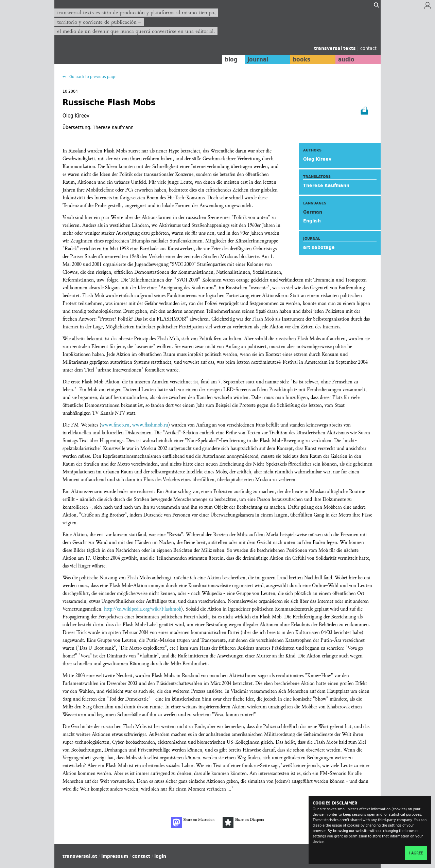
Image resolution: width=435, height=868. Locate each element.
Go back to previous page (92, 77)
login (160, 856)
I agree (416, 853)
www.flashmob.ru (150, 425)
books (301, 59)
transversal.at (80, 856)
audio (346, 59)
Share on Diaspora (243, 822)
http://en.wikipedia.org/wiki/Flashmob (143, 609)
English (312, 221)
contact (368, 48)
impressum (115, 856)
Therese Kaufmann (326, 185)
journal (257, 59)
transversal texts (336, 48)
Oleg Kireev (317, 159)
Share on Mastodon (193, 822)
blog (230, 59)
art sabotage (319, 247)
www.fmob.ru (115, 425)
